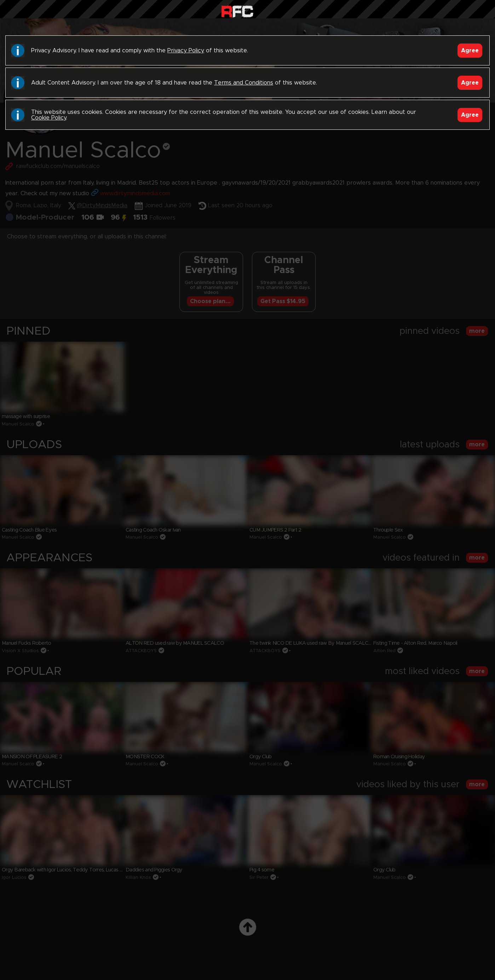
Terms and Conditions (244, 83)
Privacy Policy (186, 51)
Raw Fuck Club (237, 11)
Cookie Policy (49, 118)
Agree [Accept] (470, 51)
